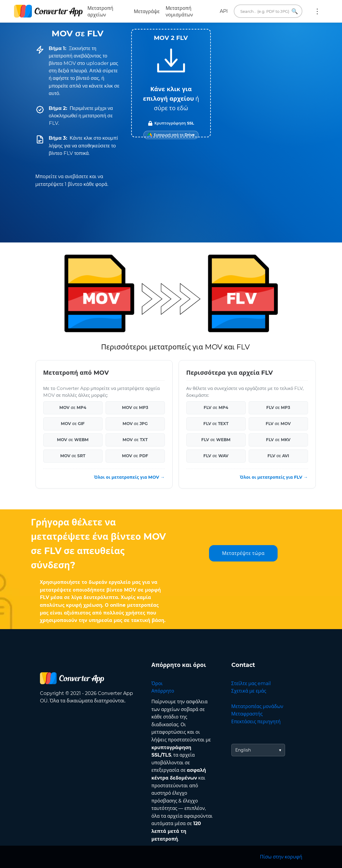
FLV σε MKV (278, 440)
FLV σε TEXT (216, 424)
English (243, 750)
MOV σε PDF (135, 456)
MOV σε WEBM (73, 440)
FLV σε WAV (216, 456)
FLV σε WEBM (216, 440)
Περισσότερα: (317, 11)
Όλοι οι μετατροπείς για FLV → (274, 477)
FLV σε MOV (278, 424)
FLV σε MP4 (216, 407)
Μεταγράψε (147, 11)
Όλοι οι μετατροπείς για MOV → (129, 477)
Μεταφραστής (247, 714)
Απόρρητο (163, 691)
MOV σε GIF (73, 424)
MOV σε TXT (135, 440)
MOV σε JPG (135, 424)
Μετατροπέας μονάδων (257, 706)
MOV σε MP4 (73, 407)
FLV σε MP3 (278, 407)
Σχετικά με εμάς (249, 691)
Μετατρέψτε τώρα (243, 553)
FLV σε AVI (278, 456)
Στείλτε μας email (251, 683)
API (224, 11)
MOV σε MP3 (135, 407)
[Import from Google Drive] (171, 135)
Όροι (157, 683)
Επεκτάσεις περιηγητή (256, 722)
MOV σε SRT (73, 456)
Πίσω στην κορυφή (281, 857)
